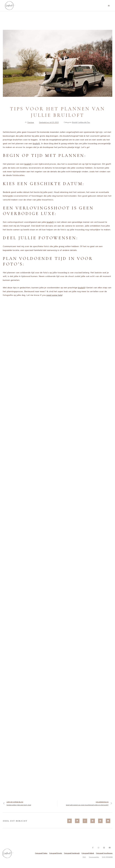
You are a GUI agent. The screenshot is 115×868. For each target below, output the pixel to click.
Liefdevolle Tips (84, 122)
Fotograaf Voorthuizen (104, 853)
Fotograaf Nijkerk (88, 853)
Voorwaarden (94, 857)
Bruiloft (75, 122)
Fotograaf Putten (41, 853)
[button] (69, 821)
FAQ (84, 857)
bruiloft (36, 143)
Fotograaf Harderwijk (72, 853)
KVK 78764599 (107, 857)
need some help (54, 295)
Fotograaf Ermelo (56, 853)
